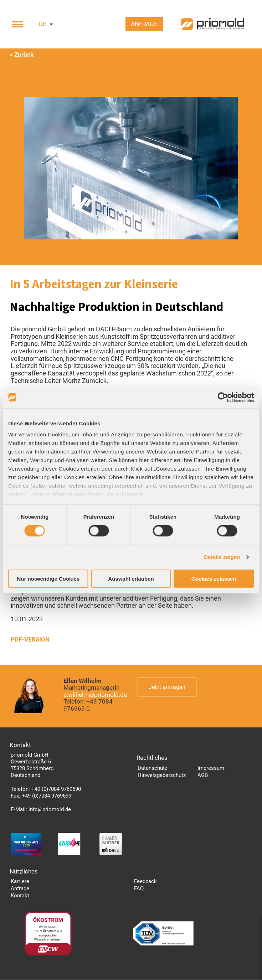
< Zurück (22, 55)
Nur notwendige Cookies (48, 579)
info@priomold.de (50, 810)
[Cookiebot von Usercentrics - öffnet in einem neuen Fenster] (223, 397)
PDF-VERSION (30, 640)
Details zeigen (222, 557)
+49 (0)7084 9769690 (56, 789)
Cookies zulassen (214, 579)
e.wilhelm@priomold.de (95, 695)
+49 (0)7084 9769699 (47, 796)
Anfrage (143, 25)
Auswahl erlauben (131, 579)
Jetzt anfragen (167, 687)
